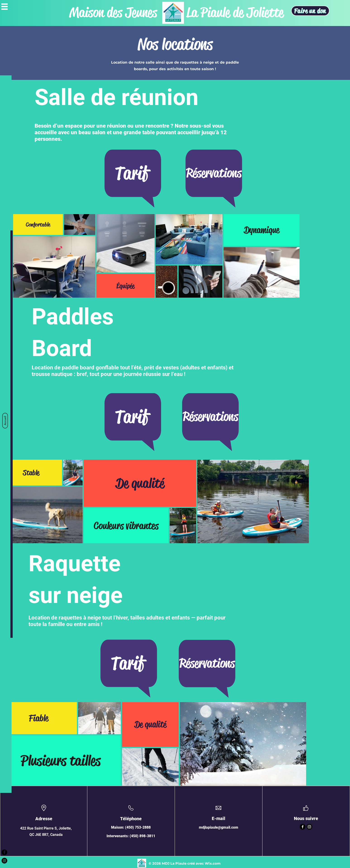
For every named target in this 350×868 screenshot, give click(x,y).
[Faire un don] (310, 11)
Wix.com (213, 863)
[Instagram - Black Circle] (4, 861)
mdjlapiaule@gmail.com (219, 827)
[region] (133, 184)
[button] (5, 7)
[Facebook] (303, 827)
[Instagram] (309, 827)
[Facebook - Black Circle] (4, 852)
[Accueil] (5, 421)
